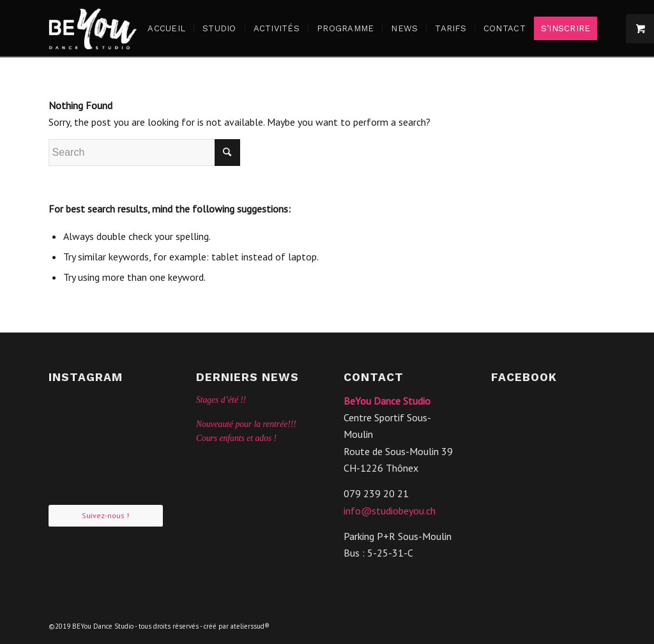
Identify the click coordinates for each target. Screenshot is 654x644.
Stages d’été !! (221, 400)
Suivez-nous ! (105, 515)
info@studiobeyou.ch (390, 511)
